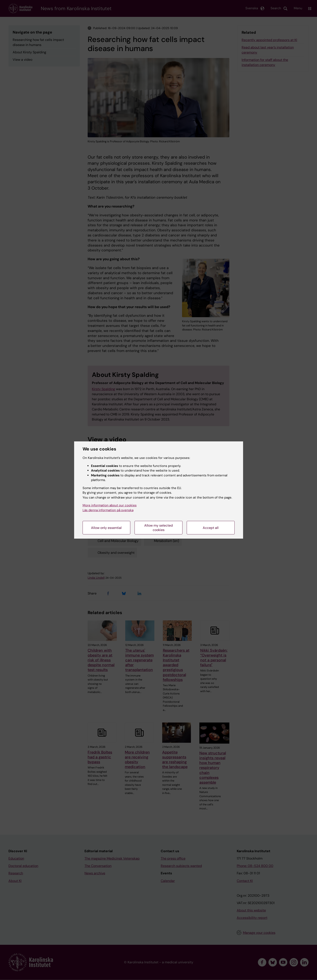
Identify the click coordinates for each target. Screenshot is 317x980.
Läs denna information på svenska (108, 510)
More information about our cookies (110, 505)
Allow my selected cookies (158, 528)
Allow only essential (106, 528)
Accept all (211, 528)
